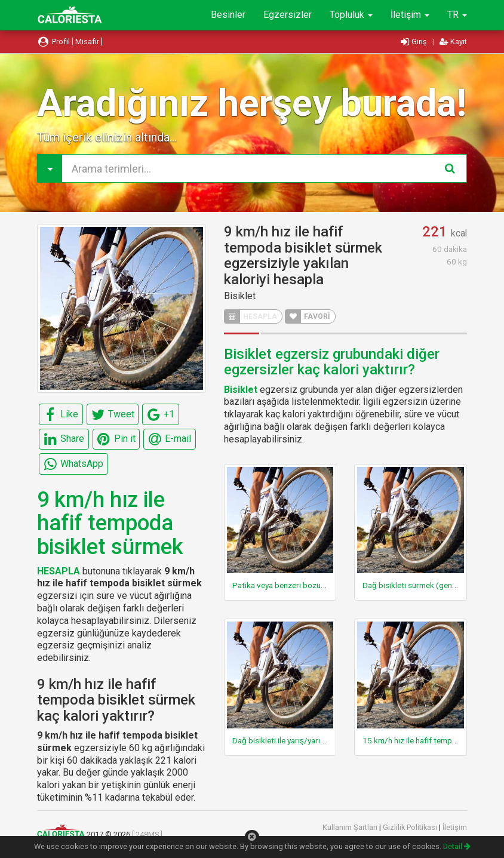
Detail (457, 846)
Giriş (415, 41)
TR (457, 15)
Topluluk (351, 15)
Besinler (228, 15)
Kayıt (453, 41)
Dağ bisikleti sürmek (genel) (412, 585)
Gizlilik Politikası (411, 827)
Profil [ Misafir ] (70, 41)
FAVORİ (308, 316)
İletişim (410, 15)
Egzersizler (288, 15)
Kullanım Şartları (351, 827)
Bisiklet (240, 296)
